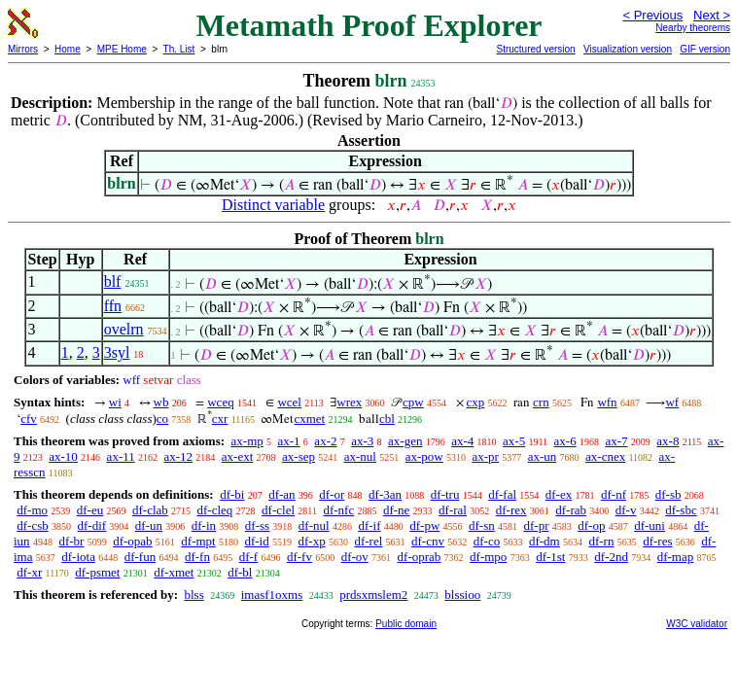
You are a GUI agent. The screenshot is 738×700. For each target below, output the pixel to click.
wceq (220, 402)
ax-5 (514, 441)
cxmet (309, 419)
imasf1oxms (272, 595)
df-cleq (215, 510)
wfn (607, 402)
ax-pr (485, 456)
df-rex (511, 510)
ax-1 (289, 441)
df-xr (29, 572)
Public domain (406, 624)
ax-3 (362, 441)
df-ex (559, 494)
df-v (626, 510)
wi (115, 402)
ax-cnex (605, 456)
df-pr (537, 525)
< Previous (652, 15)
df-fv (299, 557)
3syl (117, 352)
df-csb (33, 525)
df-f (249, 557)
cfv (29, 419)
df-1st (550, 557)
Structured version (535, 49)
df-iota (78, 557)
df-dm (545, 541)
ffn (113, 306)
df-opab (132, 541)
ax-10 (63, 456)
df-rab (571, 510)
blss (193, 595)
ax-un (543, 456)
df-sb (668, 494)
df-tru (445, 494)
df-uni (650, 525)
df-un (149, 525)
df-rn (601, 541)
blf (113, 281)
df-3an (385, 494)
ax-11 (121, 456)
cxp (476, 402)
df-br (71, 541)
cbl (387, 419)
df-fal (502, 494)
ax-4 (462, 441)
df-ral (453, 510)
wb (161, 402)
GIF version (705, 49)
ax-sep (299, 456)
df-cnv (428, 541)
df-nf (614, 494)
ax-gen (405, 441)
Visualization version (628, 49)
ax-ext (237, 456)
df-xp (311, 541)
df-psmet (97, 572)
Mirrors (23, 49)
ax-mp (247, 441)
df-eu (90, 510)
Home (68, 49)
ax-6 (565, 441)
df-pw (424, 525)
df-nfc (338, 510)
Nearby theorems (693, 28)
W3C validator (697, 624)
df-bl (240, 572)
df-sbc (681, 510)
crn (541, 402)
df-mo (32, 510)
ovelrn (124, 329)
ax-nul (360, 456)
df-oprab (420, 557)
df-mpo (488, 557)
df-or (332, 494)
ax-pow (424, 456)
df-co (487, 541)
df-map (676, 557)
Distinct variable (273, 205)
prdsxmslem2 (373, 595)
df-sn (482, 525)
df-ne (396, 510)
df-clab (150, 510)
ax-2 (325, 441)
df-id (256, 541)
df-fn (197, 557)
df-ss (257, 525)
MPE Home (122, 49)
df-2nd (611, 557)
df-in (204, 525)
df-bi (232, 494)
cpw (413, 402)
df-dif (92, 525)
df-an (281, 494)
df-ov (355, 557)
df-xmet (174, 572)
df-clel (278, 510)
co (162, 419)
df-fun (141, 557)
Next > (712, 15)
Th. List (179, 49)
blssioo (462, 595)
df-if (369, 525)
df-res (657, 541)
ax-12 (178, 456)
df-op (591, 525)
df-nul (314, 525)
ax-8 (668, 441)
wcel (289, 402)
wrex (349, 402)
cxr (220, 419)
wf (672, 402)
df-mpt (198, 541)
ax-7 (616, 441)
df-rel (368, 541)
